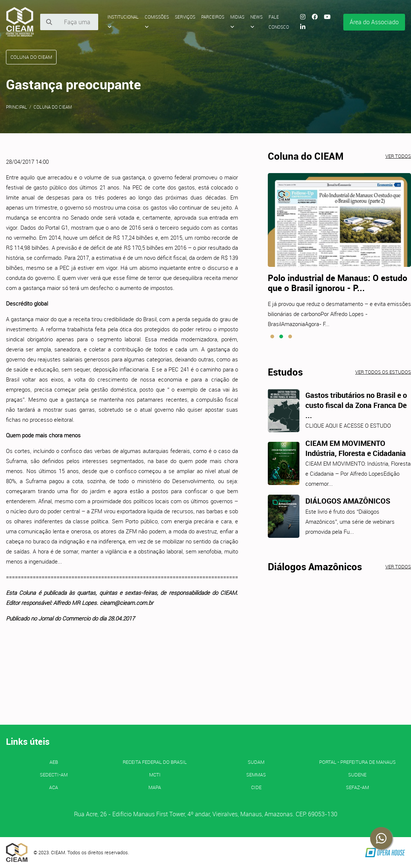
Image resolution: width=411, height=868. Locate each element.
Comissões (157, 22)
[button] (272, 336)
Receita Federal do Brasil (155, 762)
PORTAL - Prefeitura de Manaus (357, 762)
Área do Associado (374, 22)
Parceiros (213, 17)
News (256, 22)
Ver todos (398, 156)
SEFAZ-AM (357, 787)
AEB (54, 762)
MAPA (155, 787)
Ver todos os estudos (383, 372)
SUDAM (256, 762)
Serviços (185, 17)
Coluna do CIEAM (53, 107)
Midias (237, 22)
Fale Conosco (279, 22)
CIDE (256, 787)
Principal (17, 107)
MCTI (155, 775)
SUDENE (357, 775)
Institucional (123, 22)
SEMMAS (256, 775)
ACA (54, 787)
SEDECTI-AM (54, 775)
